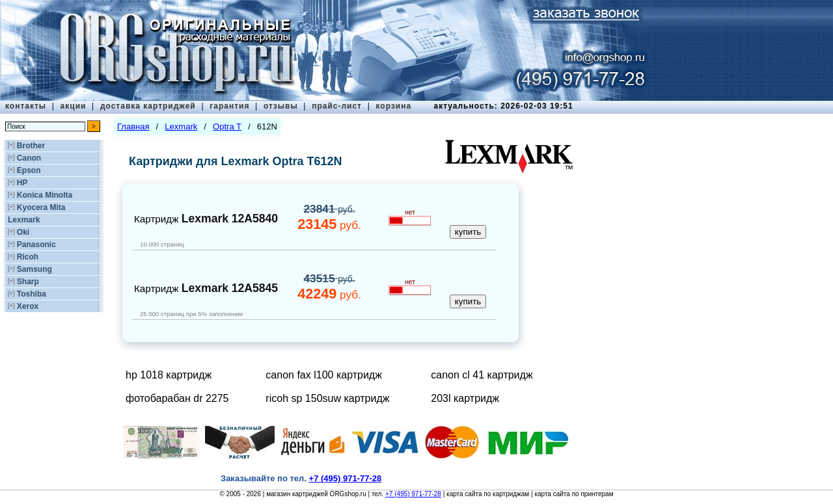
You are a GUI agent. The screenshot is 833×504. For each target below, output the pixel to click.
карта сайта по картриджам (488, 494)
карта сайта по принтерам (574, 494)
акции (74, 106)
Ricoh (28, 257)
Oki (23, 232)
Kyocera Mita (41, 207)
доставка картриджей (148, 106)
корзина (393, 106)
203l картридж (465, 398)
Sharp (28, 282)
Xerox (28, 306)
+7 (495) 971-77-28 (413, 494)
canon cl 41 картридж (482, 375)
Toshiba (32, 294)
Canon (29, 158)
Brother (31, 146)
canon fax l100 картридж (324, 375)
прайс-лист (337, 106)
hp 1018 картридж (169, 375)
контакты (26, 106)
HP (22, 183)
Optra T (227, 126)
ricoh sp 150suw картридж (327, 398)
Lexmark (24, 220)
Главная (133, 126)
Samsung (34, 269)
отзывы (281, 106)
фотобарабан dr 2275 (177, 398)
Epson (29, 170)
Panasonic (36, 245)
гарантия (229, 106)
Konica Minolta (45, 195)
